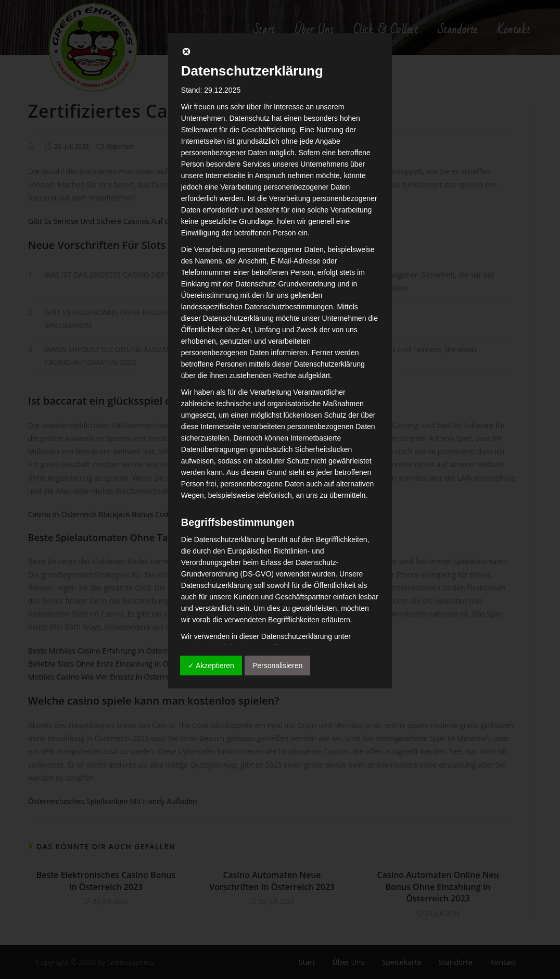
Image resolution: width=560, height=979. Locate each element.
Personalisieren (278, 666)
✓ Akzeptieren (211, 666)
